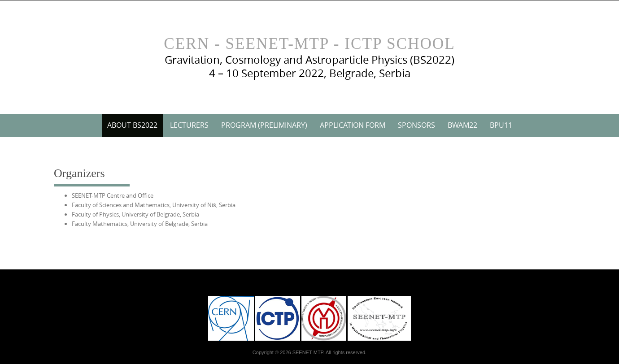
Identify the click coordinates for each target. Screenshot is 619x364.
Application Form (353, 125)
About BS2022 (132, 125)
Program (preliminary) (264, 125)
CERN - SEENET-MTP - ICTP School (309, 44)
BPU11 (501, 125)
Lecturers (189, 125)
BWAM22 (462, 125)
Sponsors (416, 125)
